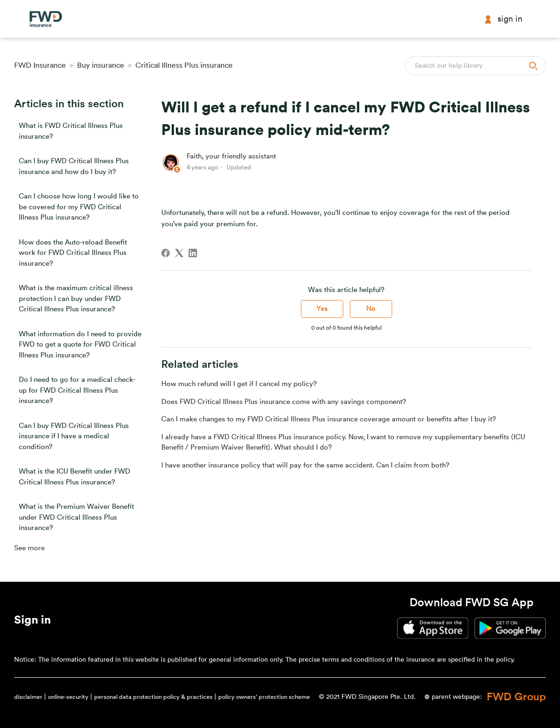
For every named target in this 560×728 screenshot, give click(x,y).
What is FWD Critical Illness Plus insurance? (71, 131)
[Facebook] (166, 253)
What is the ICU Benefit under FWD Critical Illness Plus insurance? (75, 477)
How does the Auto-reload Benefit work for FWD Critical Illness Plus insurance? (73, 253)
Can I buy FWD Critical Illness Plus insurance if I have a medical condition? (74, 436)
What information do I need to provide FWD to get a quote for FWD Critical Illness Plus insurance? (80, 345)
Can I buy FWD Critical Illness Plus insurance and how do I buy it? (74, 166)
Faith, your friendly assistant (231, 156)
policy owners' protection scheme (264, 697)
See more (29, 548)
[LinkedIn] (193, 253)
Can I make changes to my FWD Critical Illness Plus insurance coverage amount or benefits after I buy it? (329, 419)
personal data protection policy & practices (153, 697)
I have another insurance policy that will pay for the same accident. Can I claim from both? (305, 465)
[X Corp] (179, 253)
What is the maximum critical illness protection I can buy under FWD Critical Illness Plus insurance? (76, 299)
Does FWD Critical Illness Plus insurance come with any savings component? (284, 402)
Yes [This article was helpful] (322, 309)
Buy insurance (101, 65)
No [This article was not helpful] (371, 309)
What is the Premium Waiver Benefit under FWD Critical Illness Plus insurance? (76, 517)
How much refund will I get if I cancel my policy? (239, 384)
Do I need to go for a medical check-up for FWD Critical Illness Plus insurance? (77, 390)
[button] (32, 622)
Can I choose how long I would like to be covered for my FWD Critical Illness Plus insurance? (79, 207)
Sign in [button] (503, 19)
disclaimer (28, 697)
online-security (68, 697)
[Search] (475, 66)
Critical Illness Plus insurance (184, 65)
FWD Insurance (40, 65)
